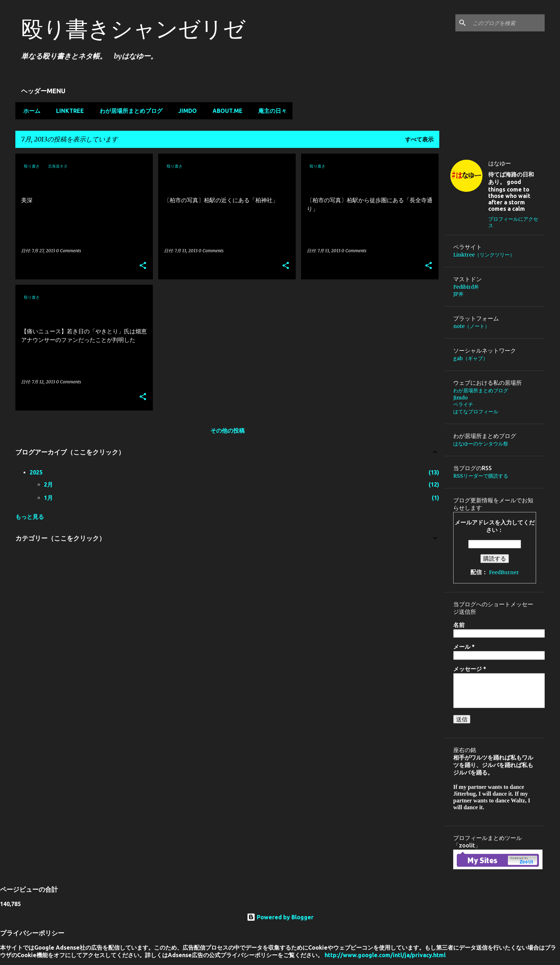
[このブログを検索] (507, 23)
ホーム (30, 111)
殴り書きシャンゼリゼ (133, 29)
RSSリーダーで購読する (481, 476)
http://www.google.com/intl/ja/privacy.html (385, 955)
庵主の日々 (270, 111)
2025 (36, 472)
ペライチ (463, 404)
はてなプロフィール (476, 412)
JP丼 (458, 294)
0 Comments (69, 251)
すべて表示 (419, 139)
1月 (48, 498)
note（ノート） (471, 326)
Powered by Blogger (280, 917)
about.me (225, 111)
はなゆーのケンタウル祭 (481, 444)
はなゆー (500, 163)
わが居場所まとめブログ (129, 111)
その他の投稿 (227, 431)
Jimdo (185, 111)
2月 (48, 484)
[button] (143, 266)
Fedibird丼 (466, 287)
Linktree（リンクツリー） (484, 255)
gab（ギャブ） (471, 358)
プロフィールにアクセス (513, 222)
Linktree (68, 111)
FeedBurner (504, 572)
